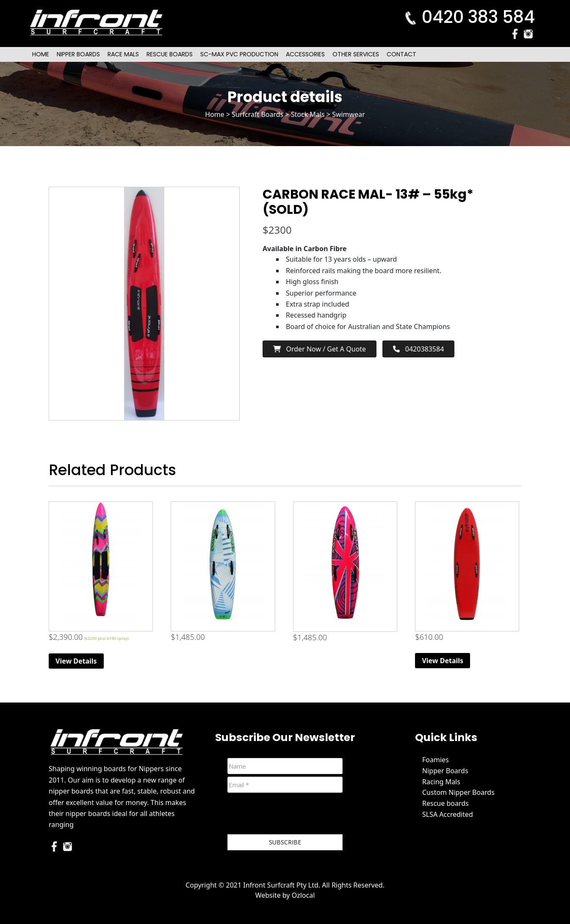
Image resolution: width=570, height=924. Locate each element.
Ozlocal (303, 895)
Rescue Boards (170, 54)
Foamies (436, 760)
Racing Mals (441, 782)
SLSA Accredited (448, 814)
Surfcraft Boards (257, 114)
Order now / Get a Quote (320, 349)
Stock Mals (308, 114)
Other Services (356, 54)
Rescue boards (445, 803)
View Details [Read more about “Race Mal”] (76, 661)
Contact (401, 54)
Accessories (305, 54)
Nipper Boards (78, 54)
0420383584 (418, 349)
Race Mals (123, 54)
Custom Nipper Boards (458, 792)
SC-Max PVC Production (239, 54)
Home (41, 54)
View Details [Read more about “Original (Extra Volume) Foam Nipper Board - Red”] (443, 661)
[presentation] (292, 815)
